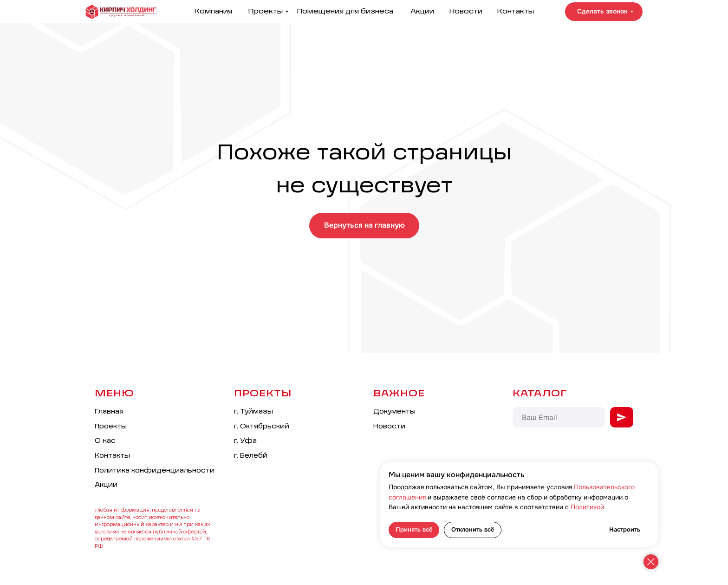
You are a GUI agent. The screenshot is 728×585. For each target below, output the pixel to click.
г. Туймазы (253, 412)
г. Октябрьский (262, 427)
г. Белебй (251, 456)
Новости (466, 11)
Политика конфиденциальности (155, 471)
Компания (213, 11)
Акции (422, 11)
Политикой (587, 507)
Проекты (265, 11)
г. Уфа (245, 441)
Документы (394, 412)
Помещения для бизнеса (345, 11)
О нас (105, 441)
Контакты (515, 11)
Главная (109, 412)
